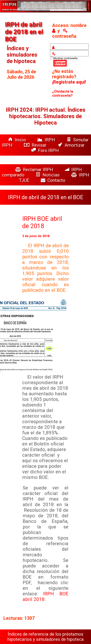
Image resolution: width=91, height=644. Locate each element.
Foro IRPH (46, 150)
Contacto (54, 180)
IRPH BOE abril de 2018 (42, 222)
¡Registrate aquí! (69, 82)
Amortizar (71, 145)
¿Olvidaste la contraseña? (63, 93)
